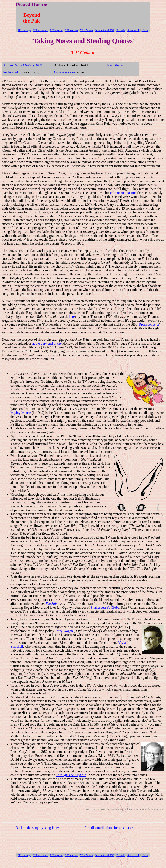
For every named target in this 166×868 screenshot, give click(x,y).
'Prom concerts (149, 324)
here (72, 317)
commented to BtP (123, 193)
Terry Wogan (64, 631)
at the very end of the (47, 343)
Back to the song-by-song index (38, 828)
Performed (11, 72)
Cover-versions (65, 72)
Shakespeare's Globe (105, 607)
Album (8, 65)
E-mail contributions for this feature (109, 828)
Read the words (118, 65)
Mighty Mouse (21, 413)
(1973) (29, 65)
